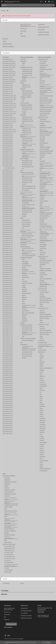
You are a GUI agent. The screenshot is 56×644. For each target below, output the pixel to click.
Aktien (23, 259)
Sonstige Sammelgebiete (26, 257)
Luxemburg (42, 418)
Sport (23, 301)
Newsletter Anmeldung (43, 32)
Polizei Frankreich (26, 224)
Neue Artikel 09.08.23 (8, 268)
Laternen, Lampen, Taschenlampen (44, 191)
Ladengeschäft (41, 24)
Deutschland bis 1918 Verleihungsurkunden (27, 200)
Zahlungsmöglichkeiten (43, 27)
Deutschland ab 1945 (27, 73)
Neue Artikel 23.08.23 (8, 264)
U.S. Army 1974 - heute (43, 324)
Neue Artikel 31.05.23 (8, 288)
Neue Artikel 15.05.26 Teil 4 (9, 67)
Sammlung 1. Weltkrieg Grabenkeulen (26, 238)
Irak (41, 392)
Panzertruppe (43, 248)
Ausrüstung (42, 63)
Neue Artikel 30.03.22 (8, 397)
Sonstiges (23, 323)
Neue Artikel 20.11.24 (9, 168)
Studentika (25, 321)
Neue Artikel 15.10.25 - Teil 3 (9, 99)
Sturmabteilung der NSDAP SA (46, 229)
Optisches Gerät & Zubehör (27, 172)
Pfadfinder (24, 291)
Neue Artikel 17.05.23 (8, 293)
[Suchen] (53, 5)
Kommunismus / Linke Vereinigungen (45, 176)
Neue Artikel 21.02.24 (8, 228)
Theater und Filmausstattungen (9, 537)
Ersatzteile (42, 141)
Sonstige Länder (43, 471)
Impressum (23, 36)
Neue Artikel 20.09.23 (8, 256)
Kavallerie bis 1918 (26, 128)
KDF (41, 170)
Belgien (41, 364)
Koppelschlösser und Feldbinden (25, 135)
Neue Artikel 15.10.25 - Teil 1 (9, 95)
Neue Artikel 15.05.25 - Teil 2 (9, 132)
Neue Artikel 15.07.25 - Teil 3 (9, 122)
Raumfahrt (25, 319)
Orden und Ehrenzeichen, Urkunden (26, 193)
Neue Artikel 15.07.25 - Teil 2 (9, 119)
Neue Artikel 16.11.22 (8, 343)
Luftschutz (42, 197)
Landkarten (42, 94)
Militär (24, 63)
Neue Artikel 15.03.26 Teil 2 (9, 81)
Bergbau (24, 268)
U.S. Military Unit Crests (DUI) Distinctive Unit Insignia (45, 345)
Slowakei (42, 450)
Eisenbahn (25, 275)
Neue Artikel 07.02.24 (8, 232)
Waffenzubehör (24, 344)
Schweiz (42, 446)
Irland (41, 396)
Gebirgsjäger (43, 246)
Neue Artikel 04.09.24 (8, 172)
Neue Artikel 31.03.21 (8, 431)
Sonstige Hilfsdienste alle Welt (28, 249)
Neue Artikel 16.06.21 (8, 423)
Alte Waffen (23, 59)
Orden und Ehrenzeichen (46, 102)
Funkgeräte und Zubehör (26, 105)
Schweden (42, 444)
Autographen (23, 61)
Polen (41, 434)
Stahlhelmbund (43, 224)
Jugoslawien (43, 406)
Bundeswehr (43, 264)
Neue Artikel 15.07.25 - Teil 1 (9, 117)
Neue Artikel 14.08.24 (8, 178)
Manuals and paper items (46, 300)
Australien (42, 362)
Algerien (42, 358)
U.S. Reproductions (44, 292)
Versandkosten (41, 29)
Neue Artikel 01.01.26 (8, 87)
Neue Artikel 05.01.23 (8, 331)
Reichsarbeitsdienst (44, 216)
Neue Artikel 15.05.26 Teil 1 (9, 61)
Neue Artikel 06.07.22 (8, 369)
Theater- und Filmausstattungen (28, 338)
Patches (42, 306)
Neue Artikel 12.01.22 (8, 411)
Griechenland (43, 384)
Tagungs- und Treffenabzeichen (44, 232)
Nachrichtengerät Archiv (28, 166)
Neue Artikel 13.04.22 (8, 393)
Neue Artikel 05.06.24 (8, 198)
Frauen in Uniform (25, 103)
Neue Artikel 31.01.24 (8, 234)
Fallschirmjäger (43, 244)
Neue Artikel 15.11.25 (8, 91)
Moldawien (42, 422)
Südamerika (43, 456)
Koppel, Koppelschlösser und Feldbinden (45, 91)
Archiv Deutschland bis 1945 (29, 188)
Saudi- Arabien (43, 442)
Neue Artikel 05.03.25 (8, 142)
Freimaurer (25, 281)
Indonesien (42, 390)
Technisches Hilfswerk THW (28, 255)
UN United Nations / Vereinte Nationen (29, 306)
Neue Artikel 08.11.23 (8, 246)
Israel (41, 398)
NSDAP (41, 203)
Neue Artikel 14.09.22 (8, 349)
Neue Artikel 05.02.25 (8, 146)
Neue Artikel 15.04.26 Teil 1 (9, 71)
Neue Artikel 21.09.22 (8, 347)
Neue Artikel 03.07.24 (8, 190)
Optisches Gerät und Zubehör (45, 208)
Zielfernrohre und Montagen (29, 350)
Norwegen (42, 430)
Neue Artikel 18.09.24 (8, 166)
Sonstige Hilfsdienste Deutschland (27, 253)
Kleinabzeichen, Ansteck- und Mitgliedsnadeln (46, 173)
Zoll (23, 228)
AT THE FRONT (6, 583)
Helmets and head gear (45, 298)
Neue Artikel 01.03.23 (8, 315)
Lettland (42, 414)
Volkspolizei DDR (26, 226)
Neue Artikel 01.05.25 (8, 134)
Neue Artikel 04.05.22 (8, 387)
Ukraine (42, 464)
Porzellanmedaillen (27, 293)
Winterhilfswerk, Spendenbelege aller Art (45, 240)
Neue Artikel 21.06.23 (8, 282)
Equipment (42, 296)
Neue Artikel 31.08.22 (8, 353)
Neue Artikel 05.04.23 (8, 305)
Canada (41, 372)
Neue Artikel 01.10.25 (8, 101)
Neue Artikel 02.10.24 (8, 162)
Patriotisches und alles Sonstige (45, 104)
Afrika (41, 354)
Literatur (42, 276)
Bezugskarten (25, 270)
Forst (23, 279)
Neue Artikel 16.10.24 (8, 160)
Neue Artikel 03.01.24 (8, 238)
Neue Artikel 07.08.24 (8, 180)
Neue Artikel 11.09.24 (8, 170)
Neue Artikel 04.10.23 (8, 252)
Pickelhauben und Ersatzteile (47, 107)
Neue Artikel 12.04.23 (8, 303)
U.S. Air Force (41, 340)
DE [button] (41, 2)
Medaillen (24, 214)
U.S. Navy (40, 348)
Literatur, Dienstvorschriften (46, 96)
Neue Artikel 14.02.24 (8, 230)
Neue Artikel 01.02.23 (8, 323)
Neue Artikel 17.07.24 (8, 186)
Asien (41, 360)
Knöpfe (24, 285)
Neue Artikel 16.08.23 (8, 266)
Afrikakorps (42, 242)
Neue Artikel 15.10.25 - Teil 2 (9, 97)
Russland (42, 440)
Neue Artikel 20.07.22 (8, 365)
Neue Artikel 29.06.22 (8, 371)
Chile (41, 374)
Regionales (25, 297)
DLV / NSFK (42, 137)
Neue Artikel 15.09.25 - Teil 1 (9, 103)
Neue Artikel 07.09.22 (8, 351)
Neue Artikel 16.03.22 (8, 401)
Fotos (41, 79)
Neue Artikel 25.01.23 (8, 325)
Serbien (42, 448)
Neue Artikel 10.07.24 (8, 188)
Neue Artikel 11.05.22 (8, 385)
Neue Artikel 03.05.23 (8, 297)
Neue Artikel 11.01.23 (8, 329)
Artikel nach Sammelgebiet (9, 476)
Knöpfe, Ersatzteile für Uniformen (45, 85)
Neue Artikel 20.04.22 (8, 391)
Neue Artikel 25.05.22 (8, 381)
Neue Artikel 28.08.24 (8, 174)
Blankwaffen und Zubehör (26, 67)
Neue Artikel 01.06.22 (8, 379)
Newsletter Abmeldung (43, 35)
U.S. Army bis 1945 (42, 290)
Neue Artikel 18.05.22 (8, 383)
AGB (21, 33)
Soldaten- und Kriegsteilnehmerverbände (28, 207)
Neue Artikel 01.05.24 (8, 208)
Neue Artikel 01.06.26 (8, 59)
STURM (22, 583)
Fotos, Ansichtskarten (27, 91)
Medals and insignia (44, 302)
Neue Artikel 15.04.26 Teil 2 (9, 73)
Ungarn (41, 467)
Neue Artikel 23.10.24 (8, 158)
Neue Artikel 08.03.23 (8, 313)
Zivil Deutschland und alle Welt (28, 175)
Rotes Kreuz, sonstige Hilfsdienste (25, 231)
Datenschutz (23, 31)
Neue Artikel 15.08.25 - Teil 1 (9, 111)
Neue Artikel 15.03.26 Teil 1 (9, 79)
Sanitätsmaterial (44, 218)
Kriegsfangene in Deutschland (26, 156)
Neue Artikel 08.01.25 (8, 150)
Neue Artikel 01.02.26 (8, 85)
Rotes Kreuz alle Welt (27, 234)
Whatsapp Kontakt (7, 44)
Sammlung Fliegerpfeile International (26, 242)
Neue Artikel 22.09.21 (8, 421)
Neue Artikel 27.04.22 (8, 389)
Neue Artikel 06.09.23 (8, 260)
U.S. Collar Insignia (42, 342)
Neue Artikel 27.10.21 (8, 415)
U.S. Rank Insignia (9, 570)
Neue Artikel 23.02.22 (8, 407)
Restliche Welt (41, 352)
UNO (21, 342)
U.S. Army (24, 111)
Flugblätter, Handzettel (26, 97)
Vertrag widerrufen (11, 624)
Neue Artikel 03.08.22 (8, 361)
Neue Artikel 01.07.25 (8, 124)
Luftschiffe (24, 315)
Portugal (42, 436)
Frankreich (42, 382)
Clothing (42, 294)
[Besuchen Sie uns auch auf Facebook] (5, 636)
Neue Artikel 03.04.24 (8, 216)
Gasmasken (23, 115)
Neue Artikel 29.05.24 (8, 200)
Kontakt (4, 41)
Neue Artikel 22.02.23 (8, 317)
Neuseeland (43, 426)
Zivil (23, 65)
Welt (23, 123)
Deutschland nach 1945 (28, 121)
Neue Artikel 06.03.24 (8, 224)
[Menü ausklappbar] (2, 1)
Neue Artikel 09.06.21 (8, 425)
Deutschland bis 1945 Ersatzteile (27, 76)
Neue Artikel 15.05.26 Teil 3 (9, 65)
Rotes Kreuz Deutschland (28, 236)
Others (41, 304)
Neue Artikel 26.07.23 (8, 272)
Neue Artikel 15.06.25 (8, 126)
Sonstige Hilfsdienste (25, 247)
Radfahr (24, 295)
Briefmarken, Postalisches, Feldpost (28, 272)
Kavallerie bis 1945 (26, 130)
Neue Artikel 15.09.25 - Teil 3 (9, 107)
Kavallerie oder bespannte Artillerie (27, 126)
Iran (41, 394)
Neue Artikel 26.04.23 (8, 299)
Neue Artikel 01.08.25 (8, 115)
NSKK (41, 205)
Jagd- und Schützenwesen (28, 313)
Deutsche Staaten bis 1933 (28, 204)
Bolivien (42, 366)
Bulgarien (42, 370)
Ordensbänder (25, 202)
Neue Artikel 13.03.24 (8, 222)
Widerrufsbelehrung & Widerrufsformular (26, 25)
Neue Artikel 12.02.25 (8, 144)
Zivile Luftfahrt (25, 311)
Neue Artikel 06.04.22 (8, 395)
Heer (41, 159)
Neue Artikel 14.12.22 (8, 335)
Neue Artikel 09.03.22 (8, 403)
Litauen (41, 416)
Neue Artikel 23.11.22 (8, 341)
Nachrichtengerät (24, 158)
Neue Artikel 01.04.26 (8, 77)
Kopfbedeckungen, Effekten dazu (46, 180)
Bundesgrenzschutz (44, 262)
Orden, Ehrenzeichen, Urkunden (45, 211)
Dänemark (42, 376)
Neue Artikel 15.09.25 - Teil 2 (9, 105)
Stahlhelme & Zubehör (10, 535)
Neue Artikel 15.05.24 (8, 204)
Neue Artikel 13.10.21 (8, 419)
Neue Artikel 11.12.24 (8, 154)
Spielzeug (42, 222)
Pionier (41, 250)
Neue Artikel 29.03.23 (8, 307)
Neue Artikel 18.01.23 (8, 327)
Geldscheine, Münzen (27, 283)
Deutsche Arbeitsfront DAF (46, 133)
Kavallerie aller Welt (27, 132)
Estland (41, 378)
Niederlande (43, 428)
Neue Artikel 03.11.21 (8, 413)
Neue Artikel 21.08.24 (8, 176)
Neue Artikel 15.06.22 (8, 375)
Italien (41, 400)
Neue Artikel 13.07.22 (8, 367)
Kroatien (42, 410)
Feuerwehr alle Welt (27, 95)
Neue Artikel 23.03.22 (8, 399)
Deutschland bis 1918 (27, 69)
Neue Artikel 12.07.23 (8, 276)
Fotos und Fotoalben (44, 149)
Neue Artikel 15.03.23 (8, 311)
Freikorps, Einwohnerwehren (46, 151)
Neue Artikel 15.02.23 (8, 319)
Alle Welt (24, 79)
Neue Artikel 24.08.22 (8, 355)
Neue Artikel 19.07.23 (8, 274)
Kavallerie (42, 83)
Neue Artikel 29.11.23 (8, 244)
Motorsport (25, 289)
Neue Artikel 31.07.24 (8, 182)
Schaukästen (23, 245)
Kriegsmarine (43, 186)
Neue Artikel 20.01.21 (8, 433)
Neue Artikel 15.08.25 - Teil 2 (9, 113)
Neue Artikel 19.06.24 (8, 194)
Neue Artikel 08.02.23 (8, 321)
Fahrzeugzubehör (44, 143)
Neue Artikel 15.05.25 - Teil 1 (9, 130)
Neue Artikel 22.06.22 (8, 373)
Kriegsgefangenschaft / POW (27, 149)
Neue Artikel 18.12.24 (8, 152)
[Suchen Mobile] (26, 5)
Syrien (41, 458)
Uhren (23, 303)
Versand (21, 639)
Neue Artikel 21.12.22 (8, 333)
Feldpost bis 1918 (26, 85)
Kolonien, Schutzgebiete (45, 88)
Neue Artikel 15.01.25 (8, 148)
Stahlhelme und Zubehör (26, 325)
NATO (22, 170)
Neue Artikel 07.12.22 (8, 337)
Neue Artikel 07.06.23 (8, 286)
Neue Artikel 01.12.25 (8, 89)
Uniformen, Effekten (44, 235)
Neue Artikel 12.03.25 (8, 140)
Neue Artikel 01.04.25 (8, 138)
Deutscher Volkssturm (45, 135)
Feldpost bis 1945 (26, 87)
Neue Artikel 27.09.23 (8, 254)
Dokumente (42, 139)
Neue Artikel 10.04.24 (8, 214)
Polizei (22, 218)
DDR (41, 266)
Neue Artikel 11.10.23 (8, 250)
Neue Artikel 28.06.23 (8, 280)
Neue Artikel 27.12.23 (8, 240)
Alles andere (25, 262)
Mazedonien (43, 420)
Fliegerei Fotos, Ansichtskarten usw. (44, 74)
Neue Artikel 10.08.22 (8, 359)
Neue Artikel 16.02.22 (8, 409)
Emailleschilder (26, 277)
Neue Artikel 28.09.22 (8, 345)
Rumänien (42, 438)
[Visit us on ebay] (9, 636)
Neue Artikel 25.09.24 (8, 164)
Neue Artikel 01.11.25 (8, 93)
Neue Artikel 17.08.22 (8, 357)
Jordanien (42, 404)
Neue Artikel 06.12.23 (8, 242)
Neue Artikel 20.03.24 (8, 220)
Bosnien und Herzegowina (46, 368)
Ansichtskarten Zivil (27, 266)
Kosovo (41, 408)
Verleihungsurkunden (45, 113)
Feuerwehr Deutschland (28, 93)
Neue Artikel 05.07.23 (8, 278)
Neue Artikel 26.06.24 (8, 192)
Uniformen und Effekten (45, 111)
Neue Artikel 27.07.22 (8, 363)
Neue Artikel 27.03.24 (8, 218)
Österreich (42, 432)
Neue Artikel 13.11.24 (8, 156)
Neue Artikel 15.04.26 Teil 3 (9, 75)
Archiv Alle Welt (26, 190)
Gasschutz (42, 157)
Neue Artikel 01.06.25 (8, 128)
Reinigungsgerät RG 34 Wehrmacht (27, 347)
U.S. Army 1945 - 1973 (43, 308)
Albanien (42, 356)
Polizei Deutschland (27, 222)
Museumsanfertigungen (28, 340)
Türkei (41, 462)
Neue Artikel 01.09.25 (8, 109)
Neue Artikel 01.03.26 (8, 83)
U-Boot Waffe (43, 252)
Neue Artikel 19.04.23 (8, 301)
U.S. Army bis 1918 (42, 288)
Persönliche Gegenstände (46, 214)
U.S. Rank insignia (42, 350)
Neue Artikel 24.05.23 (8, 291)
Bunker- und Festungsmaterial (44, 130)
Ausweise (42, 123)
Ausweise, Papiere (44, 65)
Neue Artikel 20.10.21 (8, 417)
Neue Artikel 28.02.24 (8, 226)
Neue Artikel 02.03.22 (8, 405)
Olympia (24, 317)
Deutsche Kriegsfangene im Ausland (28, 152)
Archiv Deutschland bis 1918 (29, 186)
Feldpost (22, 83)
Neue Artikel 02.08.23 (8, 270)
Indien (41, 388)
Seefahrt (24, 299)
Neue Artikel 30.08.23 (8, 262)
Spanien (42, 454)
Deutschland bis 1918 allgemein (27, 196)
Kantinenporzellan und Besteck (45, 164)
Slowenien (42, 452)
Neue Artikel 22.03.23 (8, 309)
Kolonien (24, 287)
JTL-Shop (49, 642)
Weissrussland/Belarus (45, 469)
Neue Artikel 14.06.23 (8, 284)
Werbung (24, 309)
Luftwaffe (42, 199)
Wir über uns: (24, 28)
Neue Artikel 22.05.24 (8, 202)
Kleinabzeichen (43, 274)
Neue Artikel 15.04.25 (8, 136)
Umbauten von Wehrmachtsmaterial (45, 283)
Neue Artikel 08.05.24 (8, 206)
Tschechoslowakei (44, 460)
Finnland (42, 380)
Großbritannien (43, 386)
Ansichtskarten (26, 264)
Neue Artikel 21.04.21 (8, 427)
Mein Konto (5, 39)
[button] (46, 2)
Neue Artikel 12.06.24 (8, 196)
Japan (41, 402)
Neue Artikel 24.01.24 (8, 236)
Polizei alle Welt (26, 220)
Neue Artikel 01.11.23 (8, 248)
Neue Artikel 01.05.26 (8, 69)
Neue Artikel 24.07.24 (8, 184)
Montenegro (43, 424)
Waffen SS (42, 254)
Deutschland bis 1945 (27, 71)
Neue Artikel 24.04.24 (8, 210)
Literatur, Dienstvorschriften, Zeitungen (46, 194)
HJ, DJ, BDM (42, 161)
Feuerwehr (23, 89)
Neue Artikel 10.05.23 (8, 295)
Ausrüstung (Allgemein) (45, 121)
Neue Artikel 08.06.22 (8, 377)
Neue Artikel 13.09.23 (8, 258)
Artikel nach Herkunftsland (9, 544)
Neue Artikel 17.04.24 (8, 212)
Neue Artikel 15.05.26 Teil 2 (9, 63)
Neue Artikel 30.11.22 (8, 339)
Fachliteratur (23, 81)
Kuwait (41, 412)
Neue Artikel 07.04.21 (8, 429)
